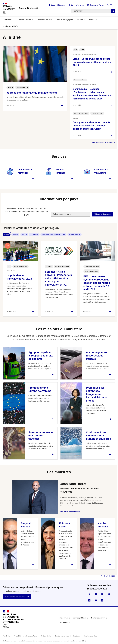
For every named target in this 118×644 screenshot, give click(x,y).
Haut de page (109, 576)
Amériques (34, 234)
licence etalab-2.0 (79, 641)
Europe (15, 234)
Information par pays (45, 20)
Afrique (24, 234)
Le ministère (7, 20)
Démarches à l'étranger (25, 171)
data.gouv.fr (64, 623)
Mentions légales (46, 636)
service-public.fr (80, 618)
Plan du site (6, 636)
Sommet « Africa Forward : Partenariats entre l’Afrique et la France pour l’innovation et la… (58, 278)
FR (111, 5)
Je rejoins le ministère (11, 26)
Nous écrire (76, 636)
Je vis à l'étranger (77, 5)
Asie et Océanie (74, 234)
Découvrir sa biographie (70, 511)
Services (80, 20)
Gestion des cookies (90, 636)
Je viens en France (97, 5)
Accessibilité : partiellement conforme (25, 636)
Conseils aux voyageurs (64, 20)
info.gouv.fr (64, 618)
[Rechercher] (91, 11)
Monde (7, 234)
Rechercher (113, 11)
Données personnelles (62, 636)
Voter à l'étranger (61, 171)
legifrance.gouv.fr (98, 618)
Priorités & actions (24, 20)
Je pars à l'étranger (58, 5)
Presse (92, 20)
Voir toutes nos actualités (102, 142)
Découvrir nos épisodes (17, 597)
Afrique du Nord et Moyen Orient (53, 234)
